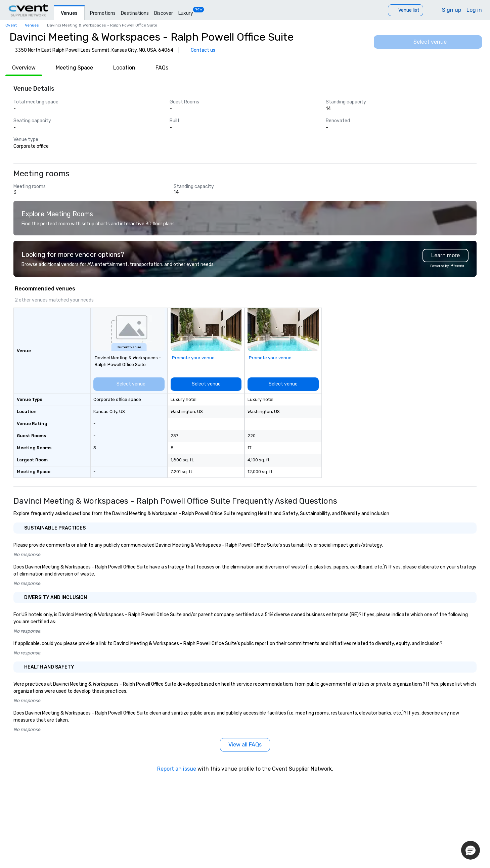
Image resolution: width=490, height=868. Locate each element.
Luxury (186, 13)
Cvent (11, 25)
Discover (164, 13)
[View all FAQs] (245, 745)
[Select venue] (428, 42)
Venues (69, 13)
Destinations (135, 13)
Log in (474, 10)
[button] (471, 850)
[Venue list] (406, 10)
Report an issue (177, 769)
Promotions (103, 13)
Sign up (452, 10)
